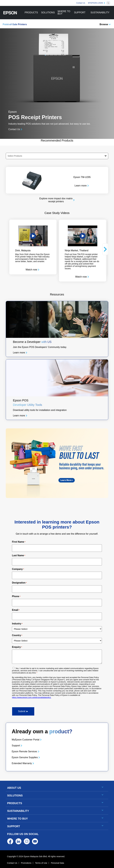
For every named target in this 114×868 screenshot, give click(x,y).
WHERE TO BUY (64, 13)
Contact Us (81, 3)
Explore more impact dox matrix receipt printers (56, 200)
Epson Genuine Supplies (25, 757)
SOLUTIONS (48, 13)
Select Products (15, 156)
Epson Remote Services (25, 751)
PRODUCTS (31, 13)
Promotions (26, 863)
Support (16, 746)
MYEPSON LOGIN (95, 3)
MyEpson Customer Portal (26, 740)
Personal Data (58, 863)
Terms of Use (41, 863)
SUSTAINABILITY (100, 13)
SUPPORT (80, 13)
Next (105, 249)
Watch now (31, 270)
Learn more (81, 186)
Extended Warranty (22, 763)
